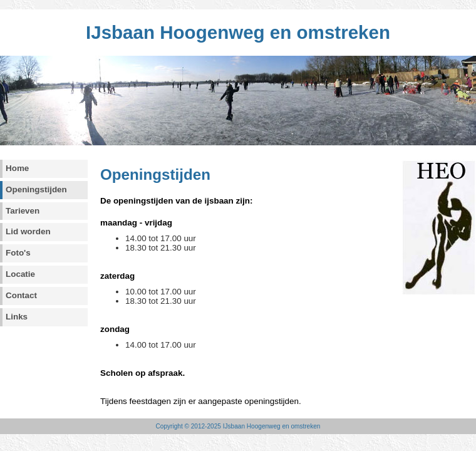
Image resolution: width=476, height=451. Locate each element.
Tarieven (23, 211)
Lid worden (28, 231)
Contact (21, 295)
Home (17, 168)
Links (17, 317)
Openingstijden (36, 189)
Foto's (18, 253)
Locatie (20, 274)
